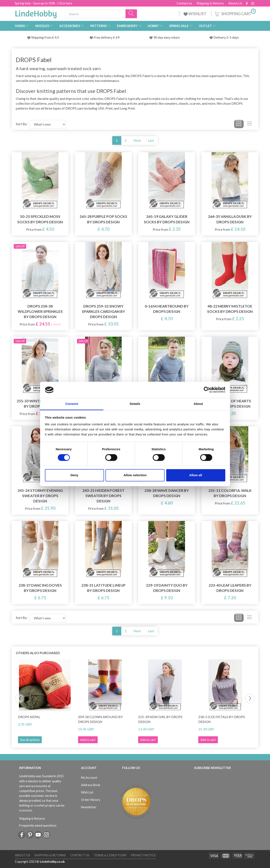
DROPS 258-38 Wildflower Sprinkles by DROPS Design (40, 311)
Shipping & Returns (210, 3)
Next (137, 140)
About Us (235, 3)
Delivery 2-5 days (226, 37)
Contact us (184, 3)
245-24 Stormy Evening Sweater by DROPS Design (40, 496)
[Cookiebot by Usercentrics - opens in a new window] (207, 390)
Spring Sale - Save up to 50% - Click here (43, 3)
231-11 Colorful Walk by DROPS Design (230, 493)
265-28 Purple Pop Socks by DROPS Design (103, 219)
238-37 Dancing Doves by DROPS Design (40, 588)
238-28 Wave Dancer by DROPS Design (167, 493)
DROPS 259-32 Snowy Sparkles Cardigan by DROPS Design (103, 311)
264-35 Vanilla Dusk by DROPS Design (230, 219)
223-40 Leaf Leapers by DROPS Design (230, 588)
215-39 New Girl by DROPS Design (160, 719)
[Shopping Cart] (235, 13)
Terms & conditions (110, 855)
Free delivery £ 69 (107, 37)
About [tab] (198, 404)
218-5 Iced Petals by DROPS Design (222, 719)
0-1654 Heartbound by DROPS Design (167, 309)
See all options (30, 740)
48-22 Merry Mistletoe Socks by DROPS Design (230, 309)
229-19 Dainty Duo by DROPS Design (167, 588)
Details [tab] (135, 404)
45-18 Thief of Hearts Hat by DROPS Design (230, 404)
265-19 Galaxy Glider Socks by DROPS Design (167, 219)
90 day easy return (167, 37)
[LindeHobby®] (36, 13)
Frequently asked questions (38, 825)
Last (151, 140)
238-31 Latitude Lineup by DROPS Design (103, 588)
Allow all (196, 475)
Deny (74, 475)
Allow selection (135, 475)
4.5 (57, 37)
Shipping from (42, 37)
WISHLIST (195, 14)
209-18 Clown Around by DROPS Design (100, 719)
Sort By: (22, 124)
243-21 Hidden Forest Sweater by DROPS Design (103, 496)
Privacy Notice (143, 855)
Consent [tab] (72, 404)
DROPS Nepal (29, 717)
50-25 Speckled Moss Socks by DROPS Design (40, 219)
